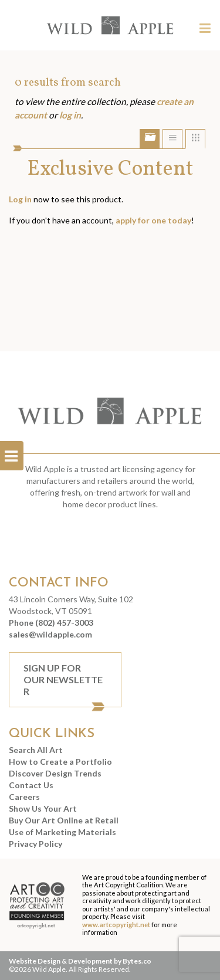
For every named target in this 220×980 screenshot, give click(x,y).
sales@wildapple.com (50, 634)
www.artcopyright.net (116, 925)
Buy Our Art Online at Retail (64, 820)
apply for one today (153, 220)
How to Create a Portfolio (60, 762)
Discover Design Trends (55, 773)
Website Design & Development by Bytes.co (80, 961)
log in (70, 115)
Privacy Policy (35, 844)
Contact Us (31, 785)
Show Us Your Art (43, 808)
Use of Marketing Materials (62, 832)
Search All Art (36, 750)
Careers (24, 797)
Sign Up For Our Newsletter (63, 679)
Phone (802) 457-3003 (51, 623)
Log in (20, 199)
